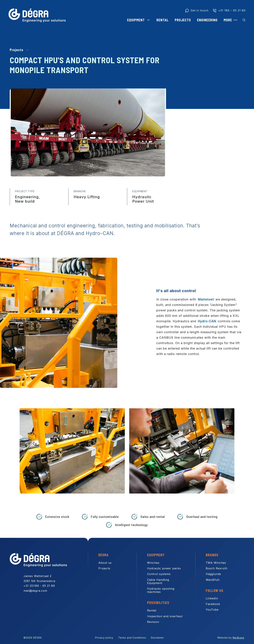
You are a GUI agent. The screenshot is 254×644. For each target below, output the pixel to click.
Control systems (159, 574)
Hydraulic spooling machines (161, 590)
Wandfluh (213, 580)
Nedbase (238, 638)
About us (105, 563)
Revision (153, 622)
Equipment (136, 20)
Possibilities (158, 603)
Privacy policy (104, 638)
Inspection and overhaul (165, 616)
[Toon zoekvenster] (244, 20)
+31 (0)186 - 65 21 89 (39, 586)
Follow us (215, 590)
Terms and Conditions (132, 638)
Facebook (213, 604)
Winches (153, 563)
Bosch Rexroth (217, 568)
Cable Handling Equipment (158, 581)
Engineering (207, 20)
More (228, 20)
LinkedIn (212, 598)
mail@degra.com (35, 591)
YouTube (212, 610)
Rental (163, 20)
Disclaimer (157, 638)
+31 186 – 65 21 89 (232, 10)
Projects (183, 20)
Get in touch (200, 10)
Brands (212, 555)
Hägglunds (213, 574)
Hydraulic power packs (164, 568)
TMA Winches (216, 563)
